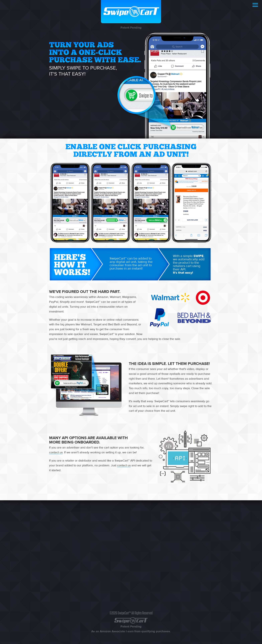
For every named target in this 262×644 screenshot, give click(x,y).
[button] (255, 5)
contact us (56, 453)
